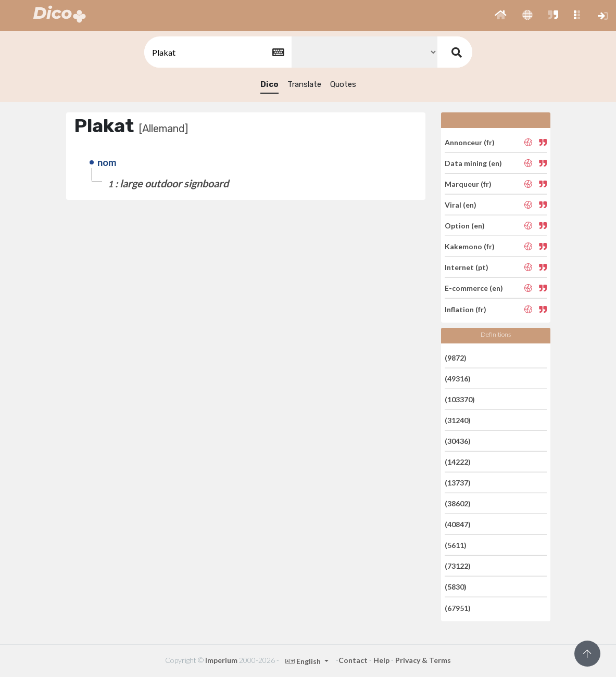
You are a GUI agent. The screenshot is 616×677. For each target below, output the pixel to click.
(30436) (458, 441)
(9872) (456, 357)
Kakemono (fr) (470, 246)
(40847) (458, 524)
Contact (353, 660)
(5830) (456, 587)
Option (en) (465, 226)
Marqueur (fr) (468, 184)
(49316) (458, 379)
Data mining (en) (473, 163)
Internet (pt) (467, 267)
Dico (269, 84)
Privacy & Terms (423, 660)
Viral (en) (461, 205)
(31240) (458, 420)
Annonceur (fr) (470, 142)
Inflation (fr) (466, 309)
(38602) (458, 503)
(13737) (458, 483)
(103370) (460, 399)
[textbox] (217, 52)
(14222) (458, 462)
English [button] (304, 661)
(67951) (458, 608)
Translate (304, 84)
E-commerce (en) (474, 288)
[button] (501, 16)
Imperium (221, 660)
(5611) (456, 545)
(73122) (458, 566)
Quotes (343, 84)
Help (381, 660)
